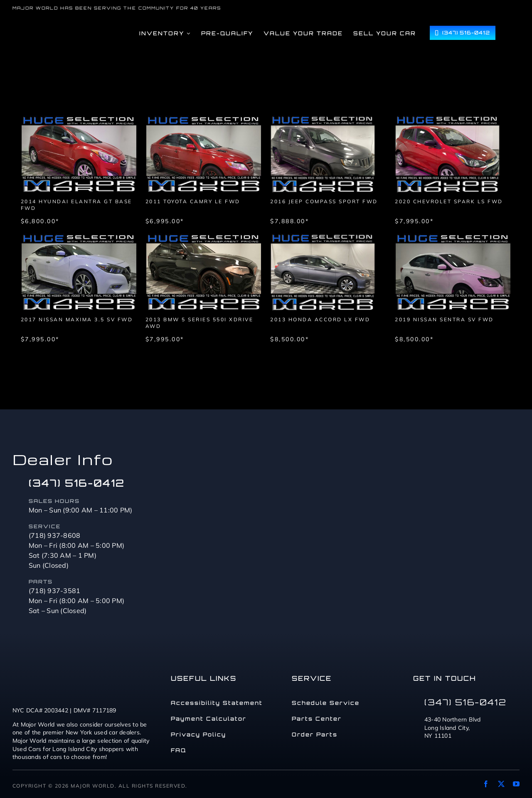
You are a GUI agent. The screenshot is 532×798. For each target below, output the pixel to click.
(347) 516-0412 (77, 483)
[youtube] (516, 784)
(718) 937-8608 (55, 535)
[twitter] (501, 784)
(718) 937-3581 (55, 591)
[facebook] (486, 784)
